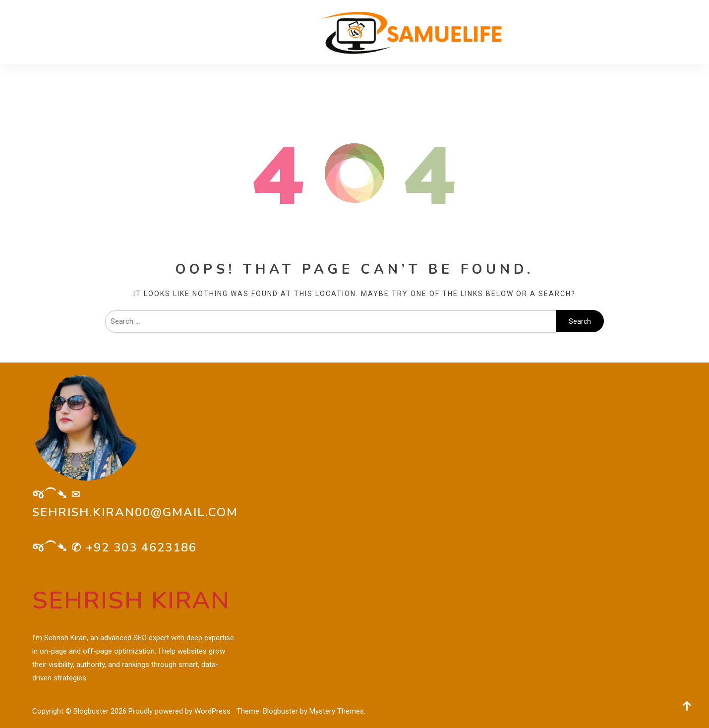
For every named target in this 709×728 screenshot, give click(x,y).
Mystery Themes (337, 711)
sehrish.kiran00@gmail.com (135, 512)
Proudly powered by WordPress (180, 711)
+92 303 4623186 (141, 547)
